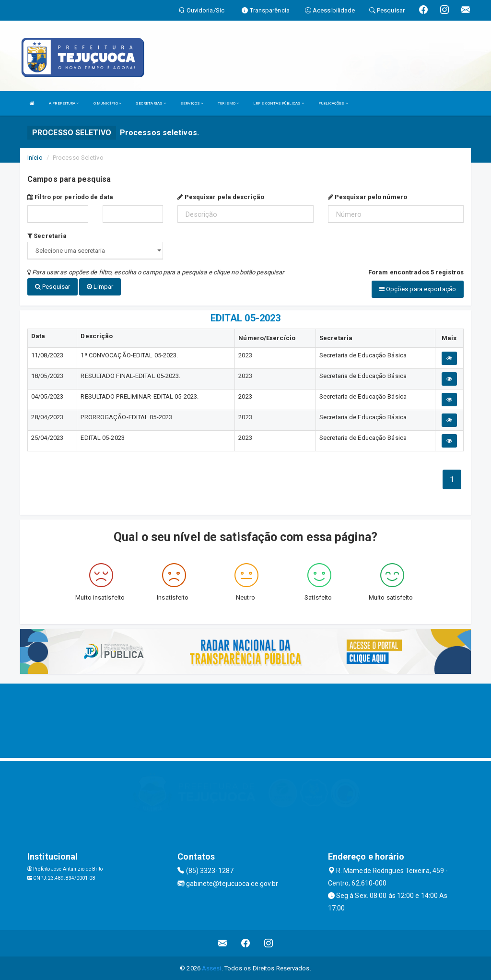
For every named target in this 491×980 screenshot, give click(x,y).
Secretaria (47, 236)
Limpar (100, 287)
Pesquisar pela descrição (221, 197)
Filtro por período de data (70, 197)
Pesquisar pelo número (368, 197)
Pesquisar (53, 287)
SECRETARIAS (151, 103)
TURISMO (228, 103)
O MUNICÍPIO (107, 103)
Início (35, 158)
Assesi (212, 968)
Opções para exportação (418, 289)
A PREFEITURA (64, 103)
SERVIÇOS (192, 103)
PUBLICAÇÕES (333, 103)
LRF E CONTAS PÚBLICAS (279, 103)
